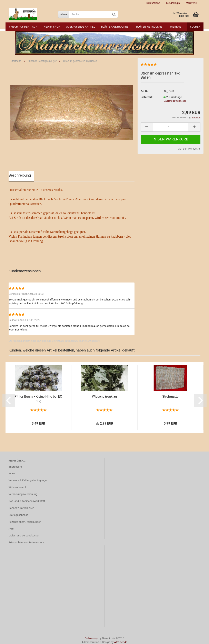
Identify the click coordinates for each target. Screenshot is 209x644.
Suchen (195, 27)
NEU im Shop (52, 27)
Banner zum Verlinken (21, 508)
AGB (11, 529)
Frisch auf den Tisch (23, 27)
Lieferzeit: (147, 97)
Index (12, 473)
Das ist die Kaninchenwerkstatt (27, 501)
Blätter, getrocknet (116, 27)
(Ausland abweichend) (175, 101)
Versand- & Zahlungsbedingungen (28, 480)
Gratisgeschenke (18, 515)
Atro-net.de (121, 642)
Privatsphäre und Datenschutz (26, 542)
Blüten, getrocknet (150, 27)
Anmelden (94, 341)
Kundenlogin (173, 3)
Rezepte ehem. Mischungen (25, 522)
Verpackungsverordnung (23, 494)
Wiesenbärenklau (104, 397)
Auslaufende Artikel (81, 27)
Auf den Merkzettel (189, 149)
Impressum (15, 467)
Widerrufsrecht (17, 487)
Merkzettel (192, 3)
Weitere (175, 27)
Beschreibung (20, 175)
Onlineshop (91, 638)
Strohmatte (170, 397)
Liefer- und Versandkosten (24, 536)
